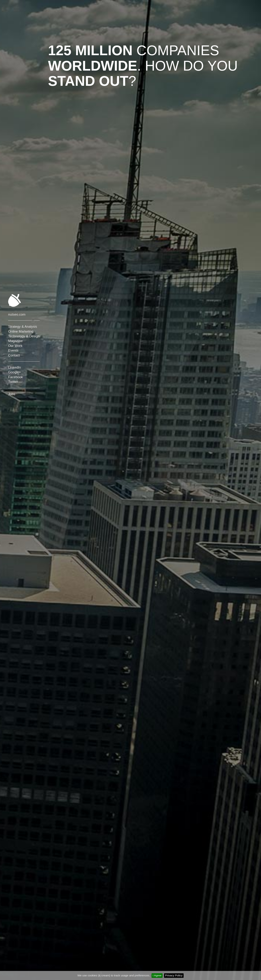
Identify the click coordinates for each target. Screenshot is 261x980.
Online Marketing (21, 331)
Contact (14, 355)
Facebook (15, 377)
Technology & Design (24, 336)
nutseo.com (17, 314)
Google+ (14, 372)
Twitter (13, 382)
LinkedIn (14, 367)
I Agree (157, 975)
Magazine (15, 341)
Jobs (12, 394)
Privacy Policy (174, 975)
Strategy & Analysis (23, 327)
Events (13, 350)
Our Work (15, 346)
